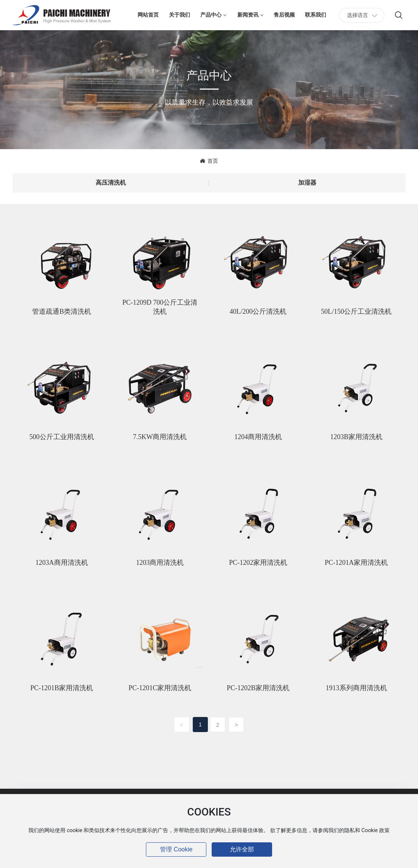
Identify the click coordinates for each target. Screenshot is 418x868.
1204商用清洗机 (258, 437)
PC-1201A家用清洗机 (356, 563)
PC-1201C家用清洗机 (160, 688)
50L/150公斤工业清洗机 (356, 311)
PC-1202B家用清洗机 (258, 688)
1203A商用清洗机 (62, 563)
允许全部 (242, 849)
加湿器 (307, 183)
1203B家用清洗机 (356, 437)
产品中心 (209, 75)
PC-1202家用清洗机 (258, 563)
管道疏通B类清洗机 (62, 311)
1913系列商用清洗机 (356, 688)
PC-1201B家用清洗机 (62, 688)
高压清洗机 (111, 183)
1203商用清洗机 (160, 563)
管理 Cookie (176, 849)
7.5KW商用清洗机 (160, 437)
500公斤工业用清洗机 (62, 437)
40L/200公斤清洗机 (258, 311)
